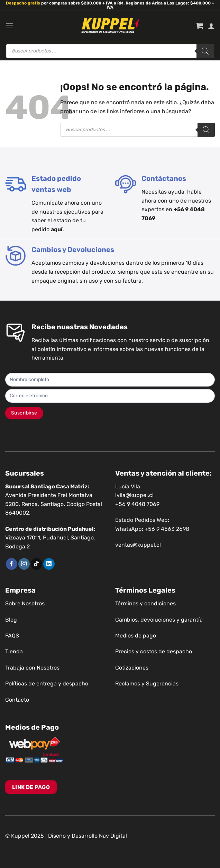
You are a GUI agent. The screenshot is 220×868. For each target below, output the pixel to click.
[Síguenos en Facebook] (12, 564)
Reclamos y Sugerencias (147, 684)
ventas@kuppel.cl (138, 545)
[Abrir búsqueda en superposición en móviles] (110, 51)
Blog (11, 620)
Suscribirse (24, 413)
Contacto (17, 700)
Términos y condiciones (145, 603)
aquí (57, 229)
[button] (9, 26)
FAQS (12, 636)
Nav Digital (113, 836)
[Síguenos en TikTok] (36, 564)
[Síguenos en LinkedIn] (49, 564)
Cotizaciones (132, 668)
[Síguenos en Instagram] (24, 564)
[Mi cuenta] (211, 26)
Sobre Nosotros (25, 603)
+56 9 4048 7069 (137, 504)
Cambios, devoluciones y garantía (159, 620)
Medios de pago (136, 636)
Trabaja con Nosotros (32, 668)
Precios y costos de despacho (154, 651)
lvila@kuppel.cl (134, 495)
